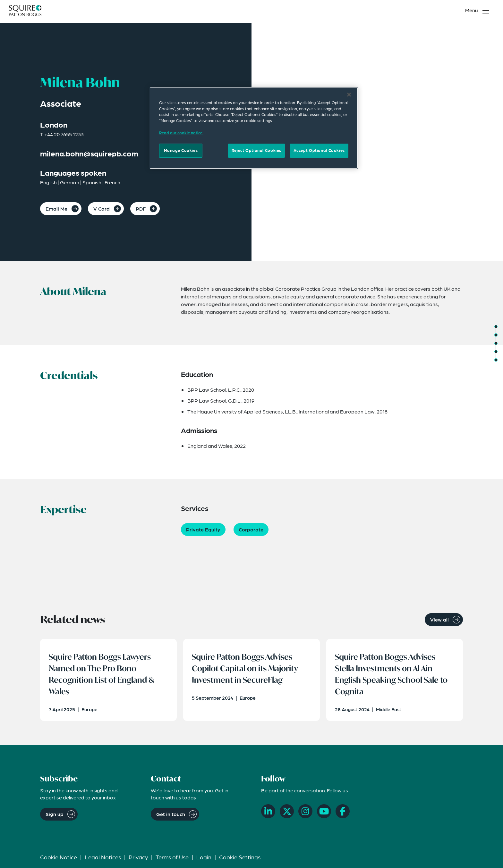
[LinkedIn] (268, 815)
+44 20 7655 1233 (64, 134)
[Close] (349, 95)
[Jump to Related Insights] (496, 352)
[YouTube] (324, 815)
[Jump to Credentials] (496, 335)
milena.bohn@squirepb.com (89, 153)
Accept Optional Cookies (319, 150)
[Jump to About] (496, 327)
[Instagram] (305, 815)
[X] (287, 815)
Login (204, 860)
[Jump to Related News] (496, 360)
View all (439, 619)
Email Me (56, 209)
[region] (254, 128)
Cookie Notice (59, 860)
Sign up (55, 817)
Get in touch (171, 817)
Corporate (251, 529)
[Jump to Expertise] (496, 343)
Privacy (138, 860)
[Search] (449, 12)
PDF (141, 209)
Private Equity (203, 529)
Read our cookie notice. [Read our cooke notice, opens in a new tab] (181, 133)
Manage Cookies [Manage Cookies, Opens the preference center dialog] (181, 150)
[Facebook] (343, 815)
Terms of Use (172, 860)
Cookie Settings (240, 860)
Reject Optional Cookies (256, 150)
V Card (102, 209)
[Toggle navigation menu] (479, 12)
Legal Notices (103, 860)
